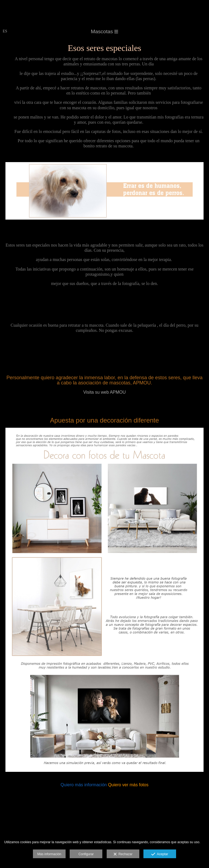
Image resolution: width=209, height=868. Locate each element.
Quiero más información (84, 785)
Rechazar (123, 854)
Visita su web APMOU (104, 392)
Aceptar (160, 854)
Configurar (86, 854)
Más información (49, 854)
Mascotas (105, 31)
